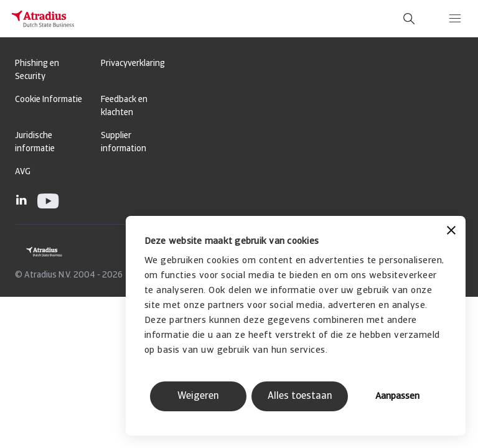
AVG (23, 172)
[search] (409, 19)
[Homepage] (43, 19)
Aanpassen (397, 397)
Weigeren (198, 396)
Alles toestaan (300, 396)
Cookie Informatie (49, 100)
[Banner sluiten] (451, 232)
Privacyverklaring (133, 64)
